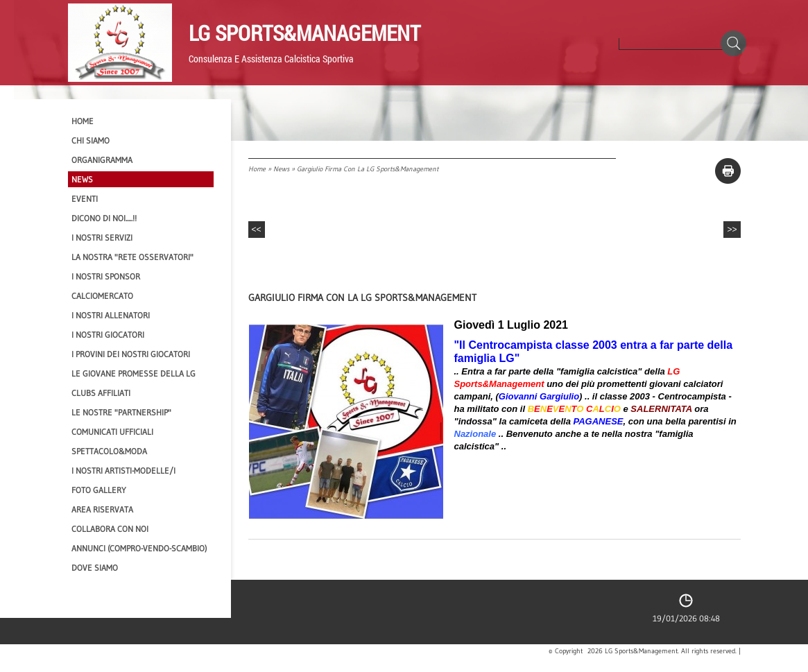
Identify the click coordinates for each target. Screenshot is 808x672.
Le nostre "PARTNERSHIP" (121, 412)
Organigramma (102, 160)
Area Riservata (102, 509)
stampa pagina (728, 171)
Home (257, 169)
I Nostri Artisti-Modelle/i (123, 471)
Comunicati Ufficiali (112, 432)
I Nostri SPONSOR (106, 276)
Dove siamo (95, 568)
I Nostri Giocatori (108, 335)
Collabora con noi (110, 529)
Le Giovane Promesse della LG (134, 373)
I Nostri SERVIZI (102, 238)
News (281, 169)
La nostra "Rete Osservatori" (132, 257)
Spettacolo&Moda (109, 451)
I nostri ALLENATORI (111, 315)
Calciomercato (102, 296)
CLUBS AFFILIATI (101, 393)
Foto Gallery (99, 490)
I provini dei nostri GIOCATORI (131, 354)
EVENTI (85, 199)
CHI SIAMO (91, 140)
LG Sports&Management (304, 33)
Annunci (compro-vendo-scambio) (139, 548)
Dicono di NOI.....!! (104, 218)
